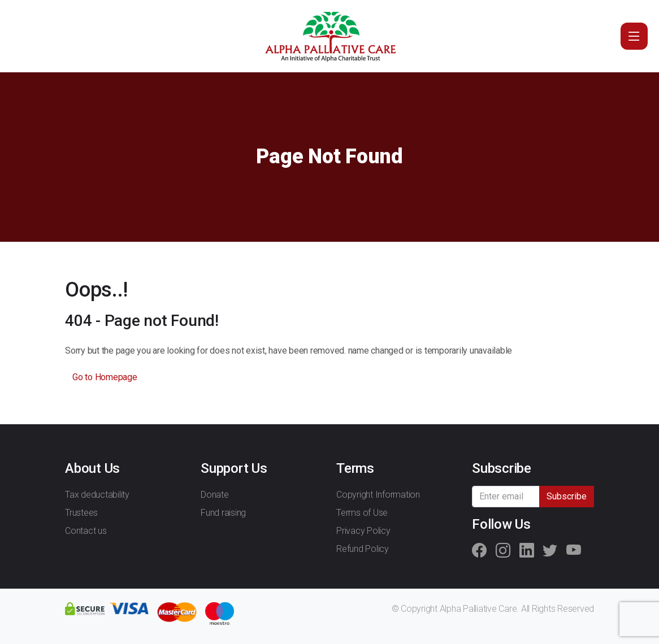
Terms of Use (362, 513)
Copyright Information (378, 495)
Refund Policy (363, 549)
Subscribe (567, 496)
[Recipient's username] (506, 497)
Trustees (81, 513)
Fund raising (223, 513)
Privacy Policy (363, 531)
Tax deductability (97, 495)
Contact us (86, 531)
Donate (215, 495)
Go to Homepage (105, 377)
